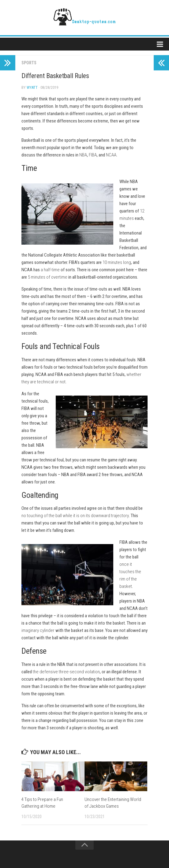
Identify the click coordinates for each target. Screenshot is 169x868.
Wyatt (32, 87)
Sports (29, 63)
